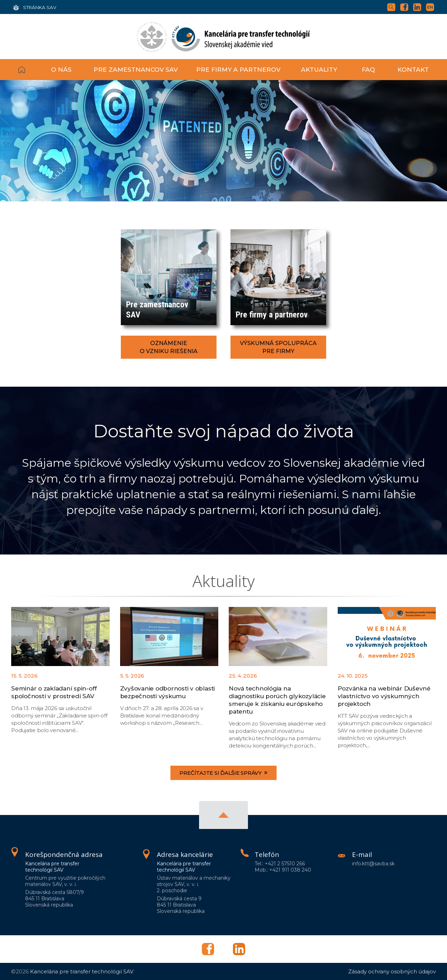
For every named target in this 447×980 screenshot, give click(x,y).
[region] (223, 141)
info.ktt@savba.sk (373, 864)
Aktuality (319, 69)
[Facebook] (406, 7)
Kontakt (413, 69)
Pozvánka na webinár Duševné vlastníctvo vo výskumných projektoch (384, 696)
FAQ (368, 69)
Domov (28, 70)
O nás (61, 69)
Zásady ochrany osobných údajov (392, 971)
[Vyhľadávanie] (393, 7)
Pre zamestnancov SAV (136, 69)
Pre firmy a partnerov (238, 69)
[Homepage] (223, 37)
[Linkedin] (419, 7)
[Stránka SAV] (34, 7)
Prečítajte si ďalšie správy (223, 772)
